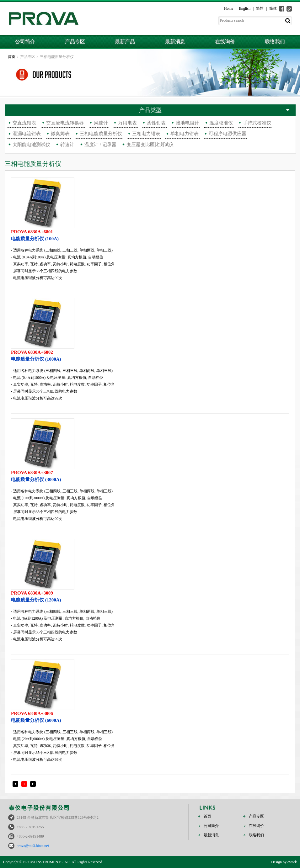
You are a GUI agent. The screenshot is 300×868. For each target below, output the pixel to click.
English (245, 8)
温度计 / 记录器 (100, 145)
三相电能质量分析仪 (57, 57)
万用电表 (127, 123)
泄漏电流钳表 (27, 134)
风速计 (101, 123)
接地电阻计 (187, 123)
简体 (273, 8)
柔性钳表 (156, 123)
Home (229, 8)
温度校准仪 (221, 123)
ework (292, 862)
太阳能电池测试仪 (31, 145)
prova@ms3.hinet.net (33, 846)
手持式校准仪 (257, 123)
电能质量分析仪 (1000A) (150, 355)
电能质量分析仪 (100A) (150, 235)
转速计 (67, 145)
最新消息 (175, 42)
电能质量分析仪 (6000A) (150, 716)
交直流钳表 (24, 123)
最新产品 (125, 42)
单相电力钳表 (185, 134)
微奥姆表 (60, 134)
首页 (12, 57)
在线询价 (225, 42)
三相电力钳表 (146, 134)
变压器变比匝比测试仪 (150, 145)
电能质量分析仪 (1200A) (150, 596)
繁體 (260, 8)
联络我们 (275, 42)
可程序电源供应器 (228, 134)
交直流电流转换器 (65, 123)
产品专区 (75, 42)
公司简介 (25, 42)
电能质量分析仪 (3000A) (150, 476)
